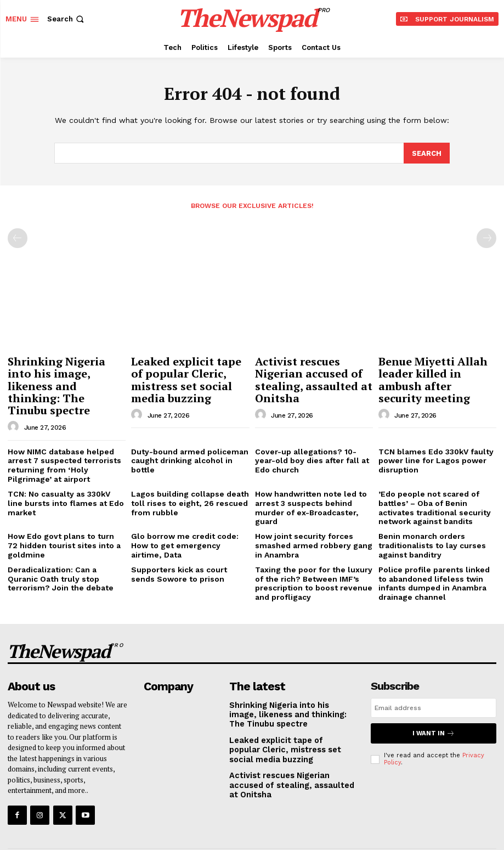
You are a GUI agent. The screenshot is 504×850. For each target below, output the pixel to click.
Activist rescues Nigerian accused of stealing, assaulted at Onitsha (312, 370)
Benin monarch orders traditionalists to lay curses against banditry (428, 519)
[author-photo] (15, 407)
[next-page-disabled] (486, 238)
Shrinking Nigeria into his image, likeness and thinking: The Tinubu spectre (62, 375)
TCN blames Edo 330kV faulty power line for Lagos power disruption (432, 439)
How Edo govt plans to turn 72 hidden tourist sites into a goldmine (62, 519)
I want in (433, 700)
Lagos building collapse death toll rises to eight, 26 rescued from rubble (185, 479)
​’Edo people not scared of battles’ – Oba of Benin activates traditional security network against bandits (437, 483)
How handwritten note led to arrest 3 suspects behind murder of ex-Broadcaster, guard (306, 483)
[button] (67, 19)
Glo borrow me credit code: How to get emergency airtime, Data (190, 514)
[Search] (427, 153)
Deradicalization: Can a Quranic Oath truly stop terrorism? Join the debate (65, 549)
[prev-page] (18, 238)
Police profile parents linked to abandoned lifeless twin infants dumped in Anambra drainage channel (435, 554)
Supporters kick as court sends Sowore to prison (188, 545)
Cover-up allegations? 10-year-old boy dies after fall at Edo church (311, 439)
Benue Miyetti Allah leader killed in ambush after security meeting (433, 370)
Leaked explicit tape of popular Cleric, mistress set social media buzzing (188, 370)
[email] (434, 675)
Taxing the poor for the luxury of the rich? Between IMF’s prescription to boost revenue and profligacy (313, 554)
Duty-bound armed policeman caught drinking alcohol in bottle (189, 435)
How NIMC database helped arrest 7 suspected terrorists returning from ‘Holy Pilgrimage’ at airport (64, 443)
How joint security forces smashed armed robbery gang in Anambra (313, 519)
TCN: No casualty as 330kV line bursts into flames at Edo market (67, 474)
